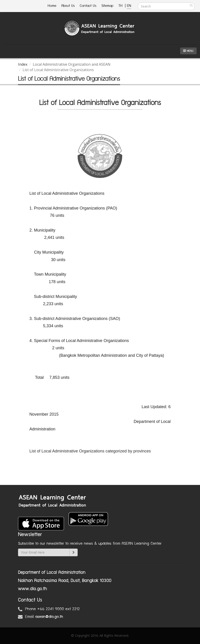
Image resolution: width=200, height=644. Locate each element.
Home (52, 6)
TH (121, 6)
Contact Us (88, 6)
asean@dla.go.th (49, 617)
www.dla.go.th (32, 589)
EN (129, 6)
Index (23, 64)
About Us (68, 6)
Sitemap (107, 6)
